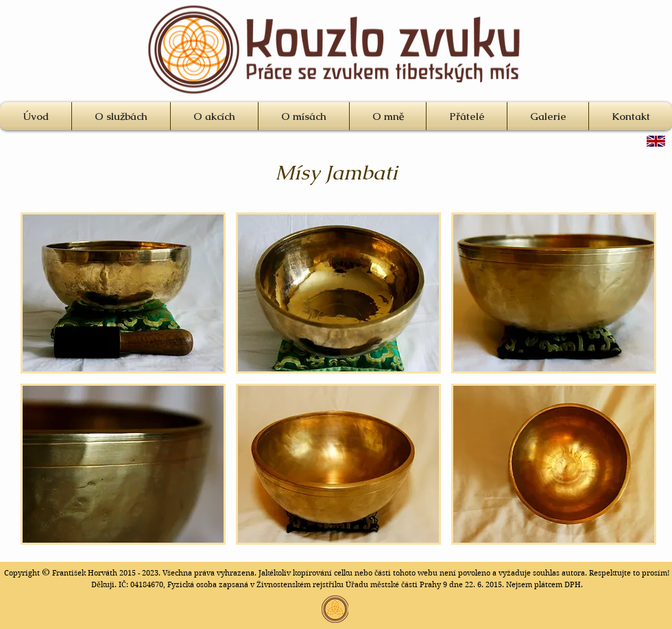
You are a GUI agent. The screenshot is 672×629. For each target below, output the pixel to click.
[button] (123, 293)
